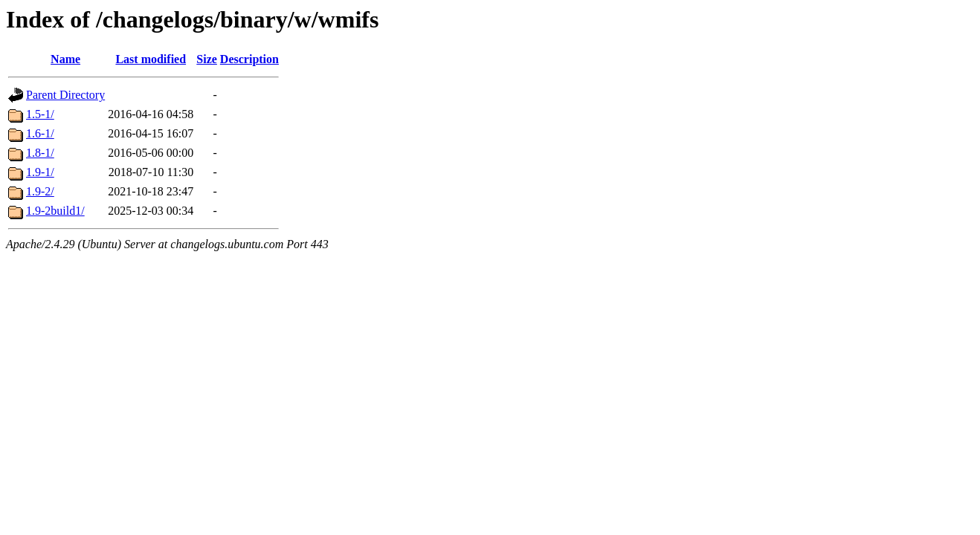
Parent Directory (65, 95)
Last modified (151, 59)
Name (65, 59)
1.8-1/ (40, 153)
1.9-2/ (40, 191)
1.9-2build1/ (55, 211)
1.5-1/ (40, 114)
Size (207, 59)
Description (249, 59)
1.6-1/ (40, 133)
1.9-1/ (40, 172)
